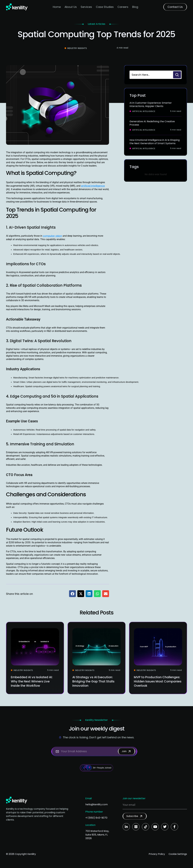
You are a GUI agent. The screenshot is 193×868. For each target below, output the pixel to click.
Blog (135, 7)
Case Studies (105, 7)
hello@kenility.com (96, 804)
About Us (71, 7)
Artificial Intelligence (144, 111)
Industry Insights (77, 48)
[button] (72, 594)
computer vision (52, 236)
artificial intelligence (93, 186)
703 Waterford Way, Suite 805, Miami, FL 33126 (97, 835)
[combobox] (151, 75)
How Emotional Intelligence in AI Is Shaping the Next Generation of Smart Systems (155, 142)
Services (86, 7)
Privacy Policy (157, 854)
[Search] (177, 75)
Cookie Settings (178, 854)
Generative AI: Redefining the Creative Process (152, 123)
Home (57, 7)
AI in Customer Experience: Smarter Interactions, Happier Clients (151, 104)
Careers (123, 7)
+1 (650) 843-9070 (96, 818)
